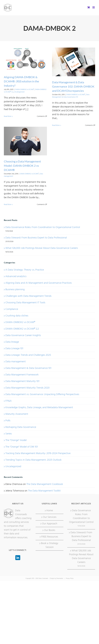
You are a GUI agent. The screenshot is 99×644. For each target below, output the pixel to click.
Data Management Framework (22, 375)
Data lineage (12, 342)
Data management (16, 362)
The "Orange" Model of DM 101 (22, 447)
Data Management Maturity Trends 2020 (27, 388)
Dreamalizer (60, 578)
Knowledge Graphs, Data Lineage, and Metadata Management (39, 408)
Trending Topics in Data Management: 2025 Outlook (33, 460)
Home (50, 511)
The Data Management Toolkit (44, 491)
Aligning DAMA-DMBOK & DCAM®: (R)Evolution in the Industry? (21, 81)
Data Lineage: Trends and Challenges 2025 (28, 355)
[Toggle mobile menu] (94, 7)
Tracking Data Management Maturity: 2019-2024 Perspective (38, 453)
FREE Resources (50, 537)
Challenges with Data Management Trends (28, 296)
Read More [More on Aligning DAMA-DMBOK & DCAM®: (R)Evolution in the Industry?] (8, 116)
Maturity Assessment (17, 414)
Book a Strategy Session (50, 545)
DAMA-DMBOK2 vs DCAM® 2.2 (22, 329)
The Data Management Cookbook (45, 484)
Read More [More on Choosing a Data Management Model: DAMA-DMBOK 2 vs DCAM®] (8, 205)
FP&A (9, 401)
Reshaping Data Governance (21, 427)
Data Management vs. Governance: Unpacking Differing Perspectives (42, 394)
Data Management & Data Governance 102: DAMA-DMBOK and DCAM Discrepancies (73, 86)
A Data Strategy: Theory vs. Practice (25, 270)
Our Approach (50, 524)
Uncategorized (19, 92)
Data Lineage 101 (14, 349)
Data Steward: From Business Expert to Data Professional (36, 238)
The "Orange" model (16, 440)
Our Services (50, 517)
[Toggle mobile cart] (89, 7)
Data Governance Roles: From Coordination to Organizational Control (43, 227)
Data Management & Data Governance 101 (71, 96)
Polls (8, 421)
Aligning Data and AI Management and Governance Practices (39, 283)
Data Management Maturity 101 (22, 381)
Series (9, 434)
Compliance (12, 309)
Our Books (50, 530)
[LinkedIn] (18, 558)
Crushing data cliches (17, 316)
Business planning (15, 290)
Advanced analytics (16, 276)
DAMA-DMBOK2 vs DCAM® (25, 90)
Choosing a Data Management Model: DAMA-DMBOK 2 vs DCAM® (22, 166)
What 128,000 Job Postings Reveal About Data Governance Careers (42, 248)
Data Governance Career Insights (23, 335)
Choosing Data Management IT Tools (25, 303)
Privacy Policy (70, 578)
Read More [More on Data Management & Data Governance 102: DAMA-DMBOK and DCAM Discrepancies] (56, 125)
